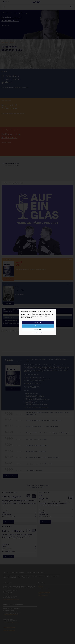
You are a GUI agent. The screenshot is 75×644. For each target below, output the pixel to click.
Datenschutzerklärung (40, 333)
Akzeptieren (38, 323)
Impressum (34, 333)
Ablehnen (38, 326)
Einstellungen (38, 329)
